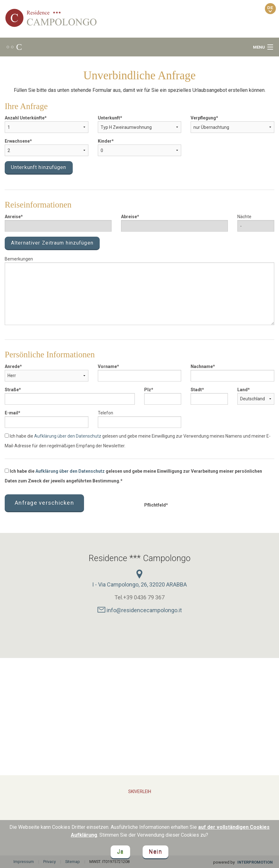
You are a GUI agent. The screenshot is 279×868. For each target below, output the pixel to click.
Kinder (105, 141)
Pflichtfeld (155, 505)
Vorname (107, 366)
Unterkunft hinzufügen (39, 167)
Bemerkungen (19, 259)
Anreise (13, 217)
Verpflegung (203, 118)
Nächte (244, 217)
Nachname (202, 366)
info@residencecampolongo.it (140, 610)
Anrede (12, 366)
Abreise (129, 217)
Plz (148, 390)
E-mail (11, 413)
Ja (120, 852)
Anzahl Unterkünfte (25, 118)
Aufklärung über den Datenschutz (68, 436)
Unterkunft (109, 118)
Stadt (196, 390)
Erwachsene (17, 141)
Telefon (105, 413)
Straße (12, 390)
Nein (155, 852)
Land (242, 390)
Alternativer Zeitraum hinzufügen (52, 243)
